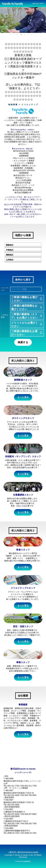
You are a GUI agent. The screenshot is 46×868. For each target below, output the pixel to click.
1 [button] (11, 35)
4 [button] (21, 35)
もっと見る (23, 397)
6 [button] (28, 35)
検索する (23, 342)
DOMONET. (27, 861)
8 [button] (35, 35)
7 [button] (32, 35)
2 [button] (14, 35)
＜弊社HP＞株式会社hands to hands (23, 852)
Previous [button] (3, 20)
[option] (23, 20)
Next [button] (42, 20)
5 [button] (25, 35)
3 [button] (18, 35)
